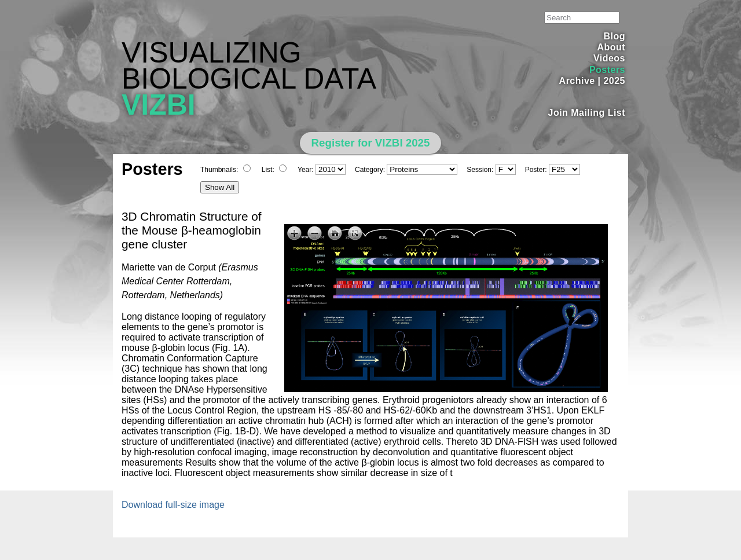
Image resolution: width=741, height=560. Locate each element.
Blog (615, 36)
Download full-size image (173, 505)
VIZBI (159, 105)
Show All (220, 187)
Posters (607, 70)
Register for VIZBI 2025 (371, 143)
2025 (614, 81)
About (611, 47)
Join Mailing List (587, 113)
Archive (577, 81)
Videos (609, 58)
